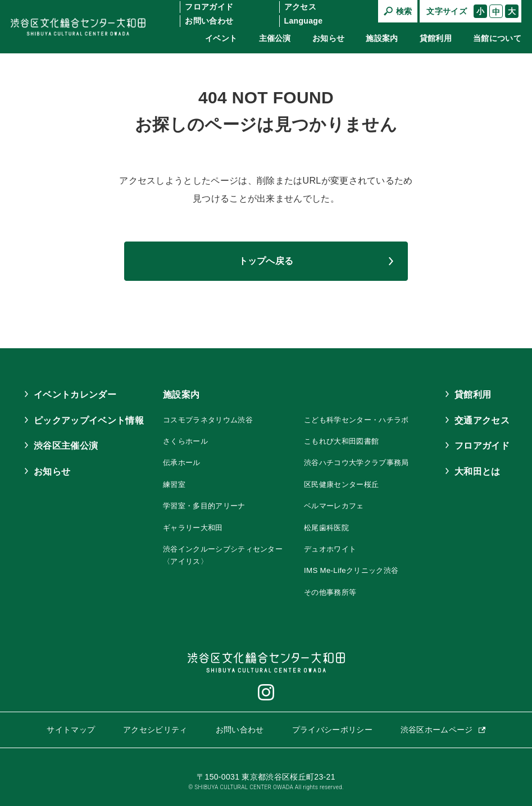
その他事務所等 (333, 592)
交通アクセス (482, 420)
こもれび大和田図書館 (345, 441)
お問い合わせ (209, 21)
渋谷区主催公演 (66, 446)
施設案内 (382, 38)
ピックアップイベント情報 (89, 420)
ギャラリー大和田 (187, 527)
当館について (497, 38)
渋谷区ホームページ (437, 730)
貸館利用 (436, 38)
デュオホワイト (333, 549)
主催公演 (275, 38)
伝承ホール (175, 462)
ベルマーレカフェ (337, 506)
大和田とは (478, 472)
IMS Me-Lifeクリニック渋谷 (355, 570)
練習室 (167, 484)
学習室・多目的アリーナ (199, 506)
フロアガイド (209, 7)
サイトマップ (71, 730)
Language (304, 21)
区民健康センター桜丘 (345, 484)
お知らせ (328, 38)
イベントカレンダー (75, 395)
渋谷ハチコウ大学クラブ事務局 (361, 462)
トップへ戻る (266, 261)
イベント (221, 38)
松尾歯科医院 (329, 527)
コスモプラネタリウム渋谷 (203, 420)
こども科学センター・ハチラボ (361, 420)
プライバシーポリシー (332, 730)
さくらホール (179, 441)
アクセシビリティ (155, 730)
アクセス (300, 7)
